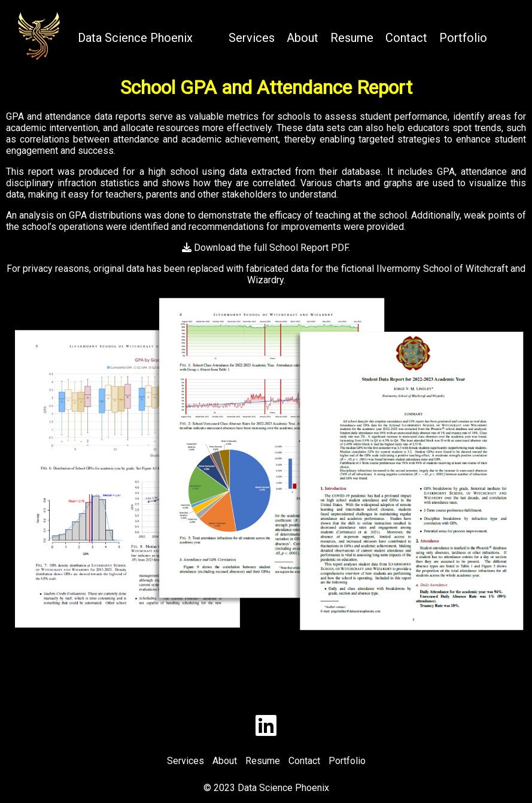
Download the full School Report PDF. (266, 248)
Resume (352, 38)
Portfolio (463, 38)
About (303, 38)
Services (252, 38)
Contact (406, 38)
